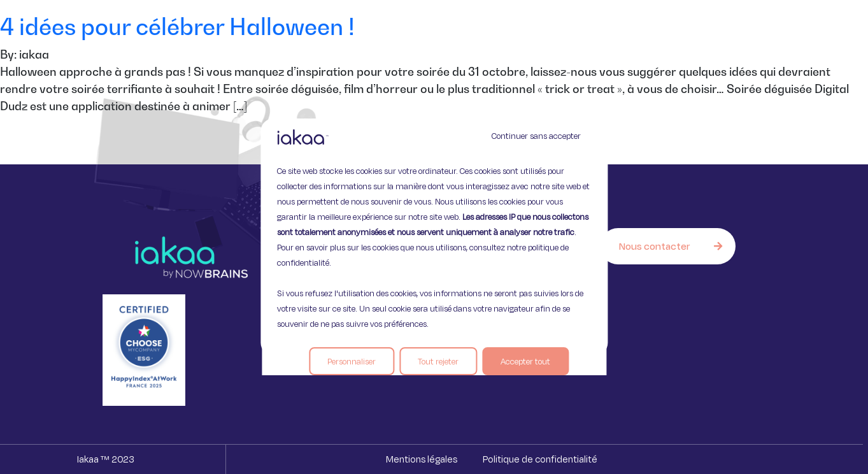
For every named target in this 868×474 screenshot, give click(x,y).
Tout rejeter (438, 361)
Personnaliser (352, 361)
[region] (434, 237)
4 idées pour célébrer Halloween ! (177, 26)
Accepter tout (525, 361)
